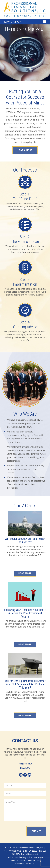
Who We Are (25, 414)
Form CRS (31, 864)
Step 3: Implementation (25, 282)
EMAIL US (25, 768)
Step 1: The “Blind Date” (25, 196)
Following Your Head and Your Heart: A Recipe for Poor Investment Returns (25, 613)
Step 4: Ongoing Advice (25, 324)
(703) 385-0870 (25, 764)
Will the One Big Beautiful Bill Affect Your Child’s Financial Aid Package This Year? (25, 684)
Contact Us (25, 741)
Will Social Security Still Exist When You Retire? (25, 540)
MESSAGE (25, 810)
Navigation (13, 22)
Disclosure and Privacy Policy (19, 857)
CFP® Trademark (28, 860)
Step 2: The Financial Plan (25, 239)
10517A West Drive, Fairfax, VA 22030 (21, 851)
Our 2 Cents (25, 506)
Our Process (25, 170)
